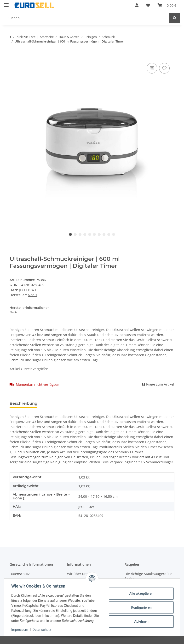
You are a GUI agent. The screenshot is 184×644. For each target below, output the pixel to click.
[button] (137, 5)
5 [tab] (90, 234)
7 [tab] (99, 234)
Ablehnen (141, 621)
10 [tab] (114, 234)
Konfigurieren (141, 607)
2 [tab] (75, 234)
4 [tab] (85, 234)
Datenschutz (42, 630)
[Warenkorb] (167, 5)
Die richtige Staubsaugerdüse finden (148, 576)
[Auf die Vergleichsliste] (152, 68)
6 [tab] (94, 234)
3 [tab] (80, 234)
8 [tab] (104, 234)
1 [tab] (70, 234)
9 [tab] (109, 234)
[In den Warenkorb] (13, 56)
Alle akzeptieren (141, 594)
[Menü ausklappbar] (6, 3)
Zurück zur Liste (24, 37)
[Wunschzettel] (148, 5)
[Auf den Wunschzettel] (164, 68)
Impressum (20, 630)
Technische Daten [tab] (63, 403)
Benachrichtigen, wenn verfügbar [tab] (122, 403)
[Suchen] (87, 18)
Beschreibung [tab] (23, 403)
